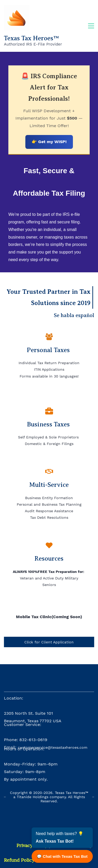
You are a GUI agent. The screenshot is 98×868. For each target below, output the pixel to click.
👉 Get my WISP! (49, 142)
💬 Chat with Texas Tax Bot (62, 856)
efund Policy (21, 860)
